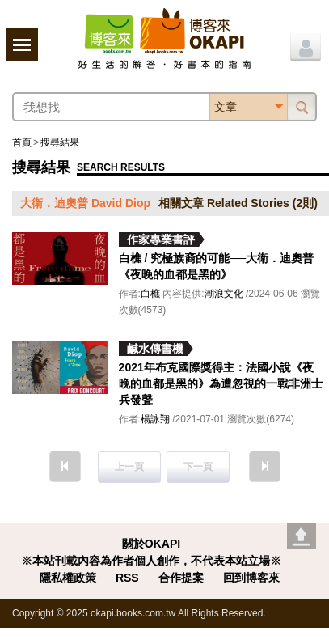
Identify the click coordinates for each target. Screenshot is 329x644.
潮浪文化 (224, 294)
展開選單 (22, 44)
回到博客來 (251, 578)
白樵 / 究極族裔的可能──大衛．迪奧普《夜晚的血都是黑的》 (217, 266)
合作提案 (181, 578)
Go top (302, 536)
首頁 (22, 142)
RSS (127, 578)
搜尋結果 (60, 142)
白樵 (150, 294)
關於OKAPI (151, 544)
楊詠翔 (155, 419)
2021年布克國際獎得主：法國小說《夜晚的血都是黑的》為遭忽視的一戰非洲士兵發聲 (221, 383)
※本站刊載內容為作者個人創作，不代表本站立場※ (151, 561)
